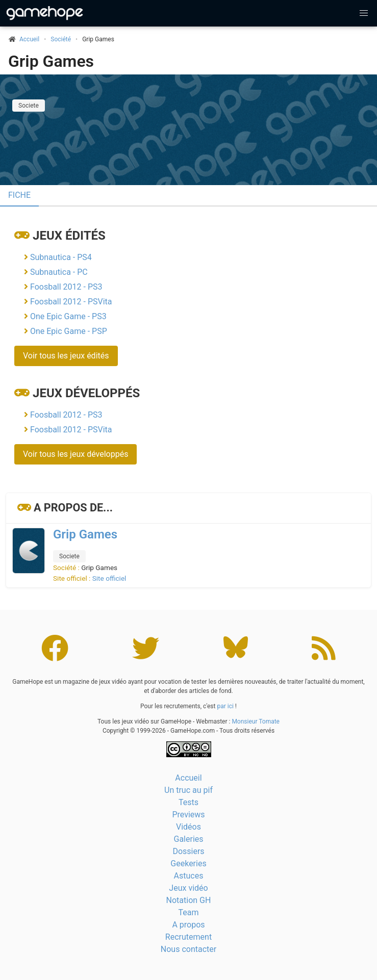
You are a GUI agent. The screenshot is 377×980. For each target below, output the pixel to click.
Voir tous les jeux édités (66, 356)
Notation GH (189, 900)
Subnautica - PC (59, 272)
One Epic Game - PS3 (68, 316)
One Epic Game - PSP (69, 331)
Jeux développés (86, 393)
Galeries (188, 839)
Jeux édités (69, 236)
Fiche (19, 195)
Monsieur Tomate (256, 721)
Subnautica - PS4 (61, 257)
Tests (188, 802)
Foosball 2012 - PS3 (66, 287)
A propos (188, 925)
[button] (364, 13)
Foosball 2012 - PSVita (71, 302)
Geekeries (188, 863)
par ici (225, 706)
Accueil (188, 778)
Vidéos (188, 827)
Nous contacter (188, 949)
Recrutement (188, 937)
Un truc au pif (188, 790)
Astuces (189, 876)
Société (61, 39)
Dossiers (188, 851)
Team (189, 912)
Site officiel (109, 578)
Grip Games (51, 61)
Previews (188, 815)
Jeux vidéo (188, 888)
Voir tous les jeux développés (76, 454)
